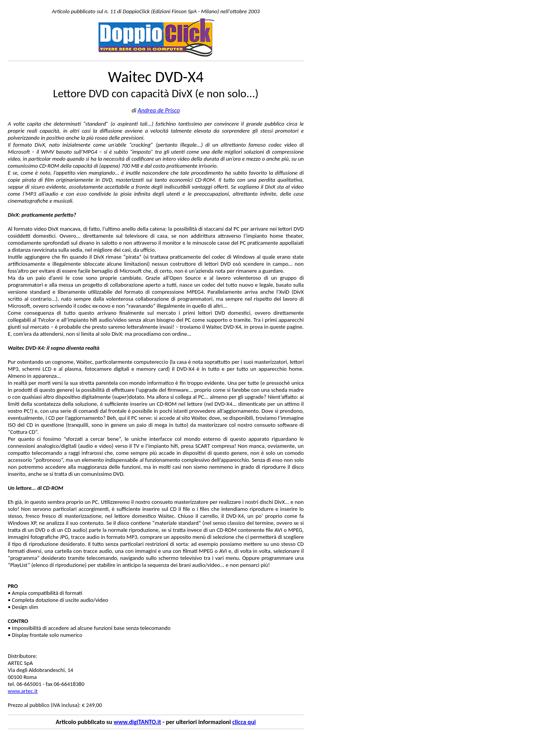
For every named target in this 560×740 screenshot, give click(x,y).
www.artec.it (23, 691)
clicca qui (244, 722)
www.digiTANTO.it (137, 722)
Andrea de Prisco (159, 110)
